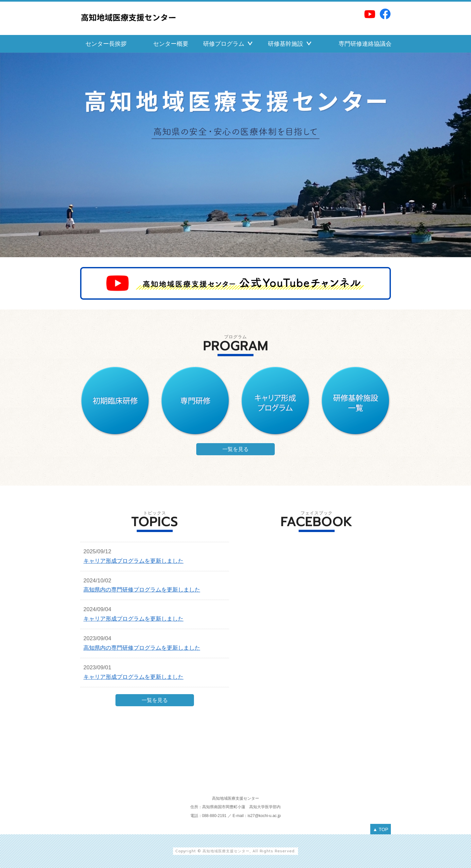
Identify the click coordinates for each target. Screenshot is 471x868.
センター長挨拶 (106, 44)
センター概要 (171, 44)
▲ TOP (381, 829)
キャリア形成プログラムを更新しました (133, 561)
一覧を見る (235, 449)
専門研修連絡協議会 (365, 44)
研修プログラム (224, 44)
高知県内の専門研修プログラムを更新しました (142, 590)
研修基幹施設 (286, 44)
